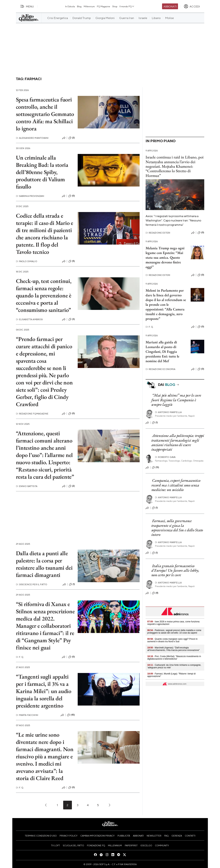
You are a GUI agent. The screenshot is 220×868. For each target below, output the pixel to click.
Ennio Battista (27, 486)
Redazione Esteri (158, 233)
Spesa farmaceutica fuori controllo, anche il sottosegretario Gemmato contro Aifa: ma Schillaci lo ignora (45, 114)
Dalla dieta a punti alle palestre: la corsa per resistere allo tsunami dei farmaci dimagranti (44, 564)
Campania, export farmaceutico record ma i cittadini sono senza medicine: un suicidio (176, 485)
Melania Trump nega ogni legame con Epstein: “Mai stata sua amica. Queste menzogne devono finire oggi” (165, 257)
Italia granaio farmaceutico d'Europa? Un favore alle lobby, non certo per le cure (175, 570)
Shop (115, 6)
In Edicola (70, 6)
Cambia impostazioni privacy (98, 836)
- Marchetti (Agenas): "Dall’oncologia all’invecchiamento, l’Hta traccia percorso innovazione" (174, 649)
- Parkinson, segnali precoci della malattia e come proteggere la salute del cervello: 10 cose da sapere (174, 632)
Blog (79, 6)
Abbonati (170, 6)
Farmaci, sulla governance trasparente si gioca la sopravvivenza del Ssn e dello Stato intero (177, 528)
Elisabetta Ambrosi (30, 319)
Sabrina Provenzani (30, 196)
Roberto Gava (165, 457)
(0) (72, 196)
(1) (72, 584)
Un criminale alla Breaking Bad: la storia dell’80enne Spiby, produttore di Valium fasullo (42, 172)
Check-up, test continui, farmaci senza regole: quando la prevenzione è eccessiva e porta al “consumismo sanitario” (44, 295)
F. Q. (20, 657)
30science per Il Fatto (32, 584)
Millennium (89, 6)
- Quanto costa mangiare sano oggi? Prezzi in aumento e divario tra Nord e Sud (173, 640)
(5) (72, 261)
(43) (71, 715)
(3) (72, 319)
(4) (155, 593)
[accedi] (192, 6)
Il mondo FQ (127, 6)
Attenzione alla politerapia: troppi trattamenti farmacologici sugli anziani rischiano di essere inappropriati (178, 442)
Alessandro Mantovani (32, 138)
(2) (72, 138)
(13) (156, 467)
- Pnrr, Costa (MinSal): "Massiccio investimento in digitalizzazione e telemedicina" (174, 658)
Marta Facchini (27, 715)
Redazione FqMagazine (32, 414)
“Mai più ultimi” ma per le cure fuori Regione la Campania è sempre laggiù (176, 400)
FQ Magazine (103, 6)
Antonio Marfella (168, 412)
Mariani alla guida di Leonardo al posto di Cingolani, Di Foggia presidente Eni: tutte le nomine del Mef (162, 352)
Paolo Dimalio (27, 261)
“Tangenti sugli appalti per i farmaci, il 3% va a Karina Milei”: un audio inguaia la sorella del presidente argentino (44, 691)
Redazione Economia (161, 369)
